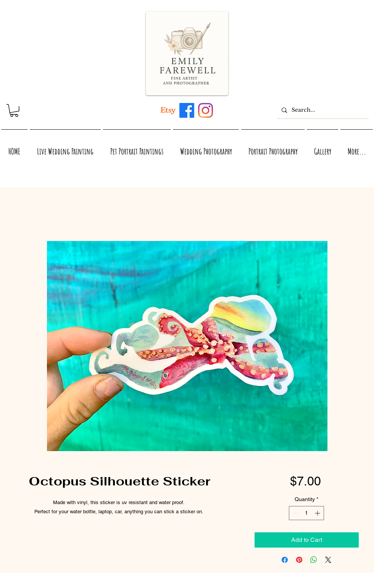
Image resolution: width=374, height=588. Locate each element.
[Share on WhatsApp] (314, 560)
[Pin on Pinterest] (299, 560)
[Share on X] (328, 560)
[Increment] (318, 513)
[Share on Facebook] (285, 560)
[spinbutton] (306, 513)
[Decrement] (295, 513)
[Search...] (322, 110)
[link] (14, 111)
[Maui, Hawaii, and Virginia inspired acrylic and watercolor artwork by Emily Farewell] (187, 110)
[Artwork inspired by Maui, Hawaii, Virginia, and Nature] (168, 110)
